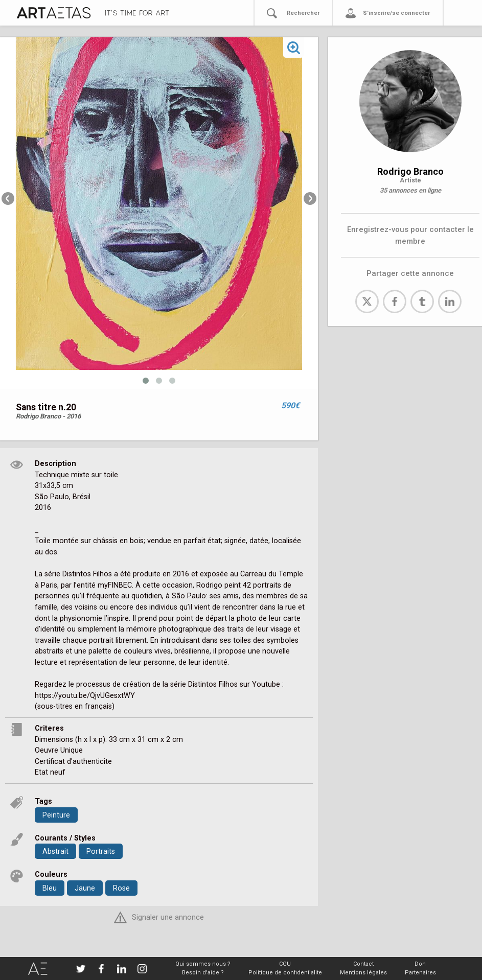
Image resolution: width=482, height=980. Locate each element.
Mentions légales (363, 973)
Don (420, 964)
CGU (285, 964)
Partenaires (420, 973)
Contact (363, 964)
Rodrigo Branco (410, 171)
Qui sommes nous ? (203, 964)
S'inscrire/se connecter (396, 13)
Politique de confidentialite (285, 973)
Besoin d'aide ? (203, 973)
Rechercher (303, 13)
